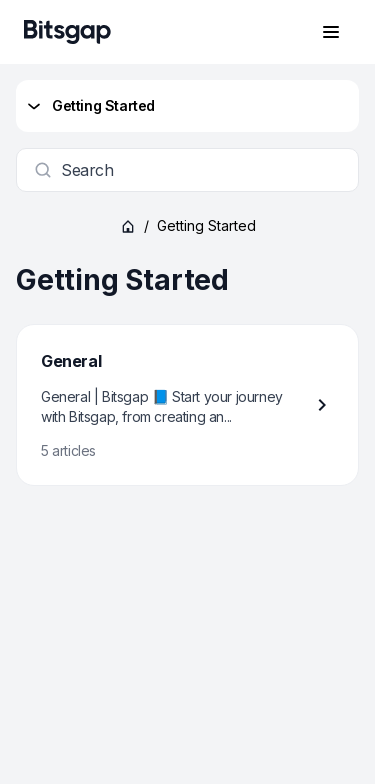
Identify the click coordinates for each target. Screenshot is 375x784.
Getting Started (89, 106)
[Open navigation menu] (331, 32)
